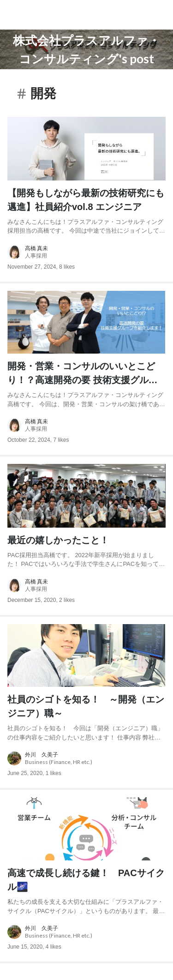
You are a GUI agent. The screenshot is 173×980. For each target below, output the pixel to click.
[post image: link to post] (86, 148)
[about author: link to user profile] (86, 252)
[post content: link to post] (86, 211)
